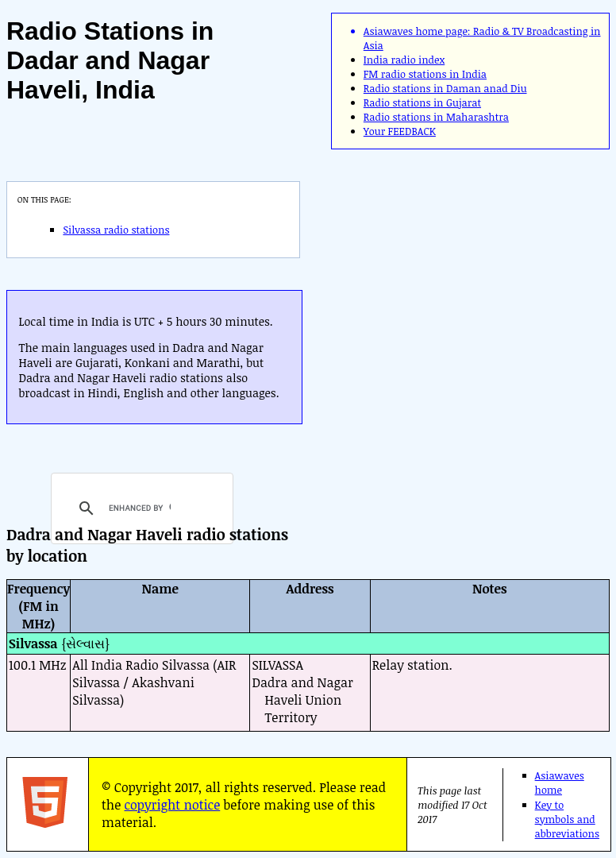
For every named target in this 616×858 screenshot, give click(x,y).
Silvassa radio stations (116, 230)
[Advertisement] (445, 275)
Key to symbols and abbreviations (567, 819)
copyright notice (173, 805)
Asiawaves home (560, 783)
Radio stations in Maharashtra (436, 117)
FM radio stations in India (425, 74)
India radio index (404, 60)
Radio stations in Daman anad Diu (445, 88)
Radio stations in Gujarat (422, 102)
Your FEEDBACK (400, 131)
